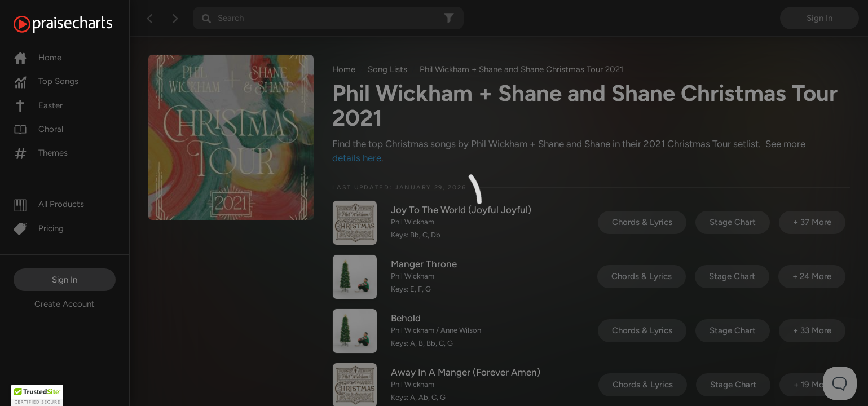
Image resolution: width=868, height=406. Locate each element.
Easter (38, 105)
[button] (37, 395)
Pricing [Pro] (39, 228)
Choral (38, 129)
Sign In (65, 280)
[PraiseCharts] (77, 24)
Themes (41, 153)
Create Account (65, 304)
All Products (49, 204)
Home (38, 58)
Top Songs (46, 81)
